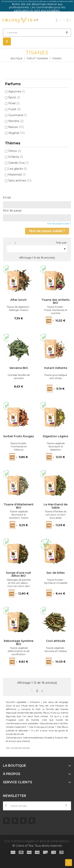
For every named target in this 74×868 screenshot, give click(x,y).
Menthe (16, 121)
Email (7, 197)
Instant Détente (56, 368)
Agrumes (17, 91)
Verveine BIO (19, 368)
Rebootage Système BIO (19, 642)
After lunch (18, 300)
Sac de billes (56, 573)
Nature (16, 127)
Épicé (14, 97)
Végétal (16, 133)
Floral (14, 103)
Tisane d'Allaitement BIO (19, 506)
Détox (15, 151)
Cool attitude (56, 641)
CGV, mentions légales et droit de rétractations (36, 841)
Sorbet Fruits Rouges (19, 436)
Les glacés (18, 169)
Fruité (14, 109)
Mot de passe (12, 211)
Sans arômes (20, 181)
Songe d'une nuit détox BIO (18, 574)
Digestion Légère (55, 436)
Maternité (17, 175)
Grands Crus (18, 163)
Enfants (16, 157)
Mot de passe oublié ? (59, 223)
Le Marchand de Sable (56, 506)
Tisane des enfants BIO (56, 301)
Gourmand (18, 115)
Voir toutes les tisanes (18, 748)
